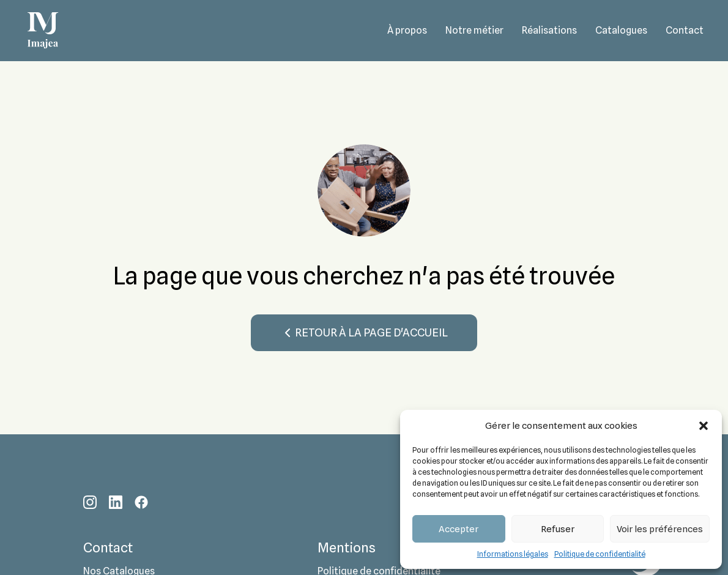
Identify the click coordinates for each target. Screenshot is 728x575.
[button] (704, 426)
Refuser (558, 529)
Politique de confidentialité (600, 554)
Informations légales (513, 554)
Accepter (459, 529)
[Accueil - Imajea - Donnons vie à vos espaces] (43, 31)
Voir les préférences (660, 529)
